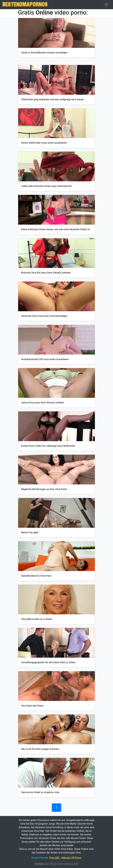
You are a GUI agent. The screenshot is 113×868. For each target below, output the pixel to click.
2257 (47, 864)
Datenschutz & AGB (68, 864)
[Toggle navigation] (106, 5)
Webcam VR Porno (71, 858)
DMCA (53, 864)
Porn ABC (54, 858)
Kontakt (39, 864)
